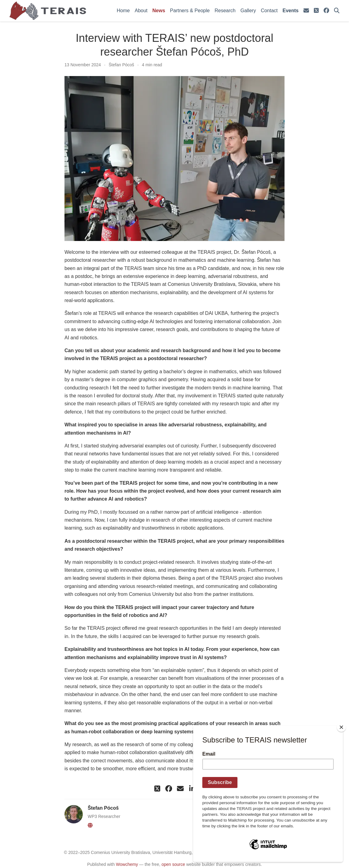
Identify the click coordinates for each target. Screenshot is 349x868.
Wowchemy (127, 864)
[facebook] (326, 11)
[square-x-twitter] (316, 11)
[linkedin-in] (192, 789)
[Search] (337, 11)
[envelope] (306, 11)
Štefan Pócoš (121, 65)
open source (173, 864)
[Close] (341, 727)
